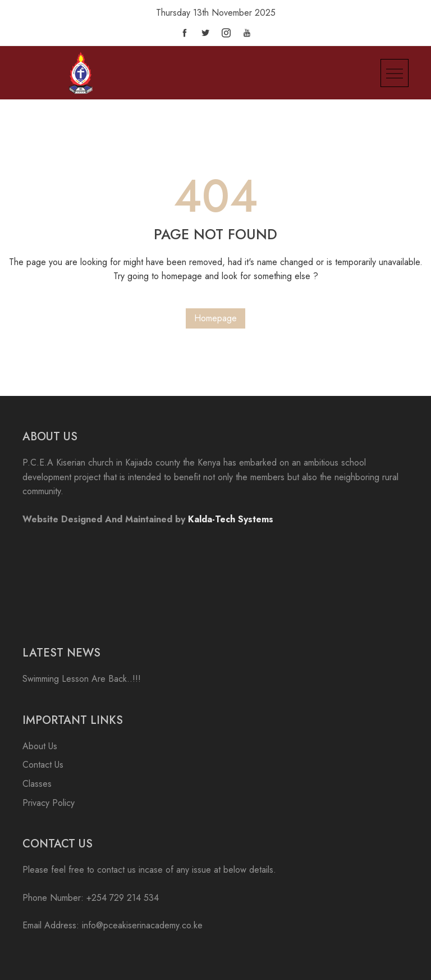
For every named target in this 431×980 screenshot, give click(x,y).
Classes (37, 784)
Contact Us (43, 765)
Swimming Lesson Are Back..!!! (82, 679)
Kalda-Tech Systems (231, 519)
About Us (40, 746)
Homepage (215, 318)
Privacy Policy (49, 803)
